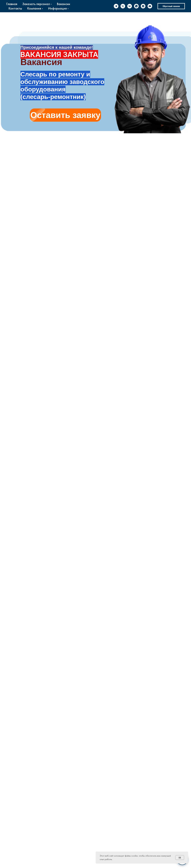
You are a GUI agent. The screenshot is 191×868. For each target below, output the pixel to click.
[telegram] (116, 6)
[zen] (143, 6)
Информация (57, 8)
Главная (12, 4)
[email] (150, 6)
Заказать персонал (36, 4)
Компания (34, 8)
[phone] (123, 6)
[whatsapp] (136, 6)
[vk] (130, 6)
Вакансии (63, 4)
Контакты (15, 8)
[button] (171, 6)
